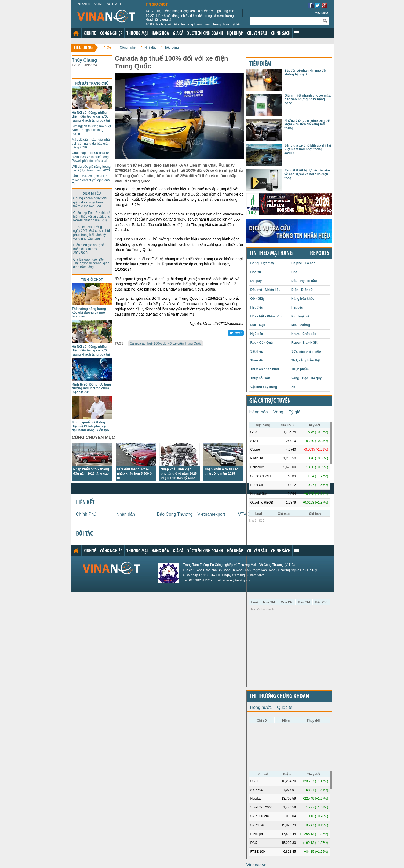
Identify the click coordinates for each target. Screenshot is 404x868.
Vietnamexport (211, 514)
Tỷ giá (294, 412)
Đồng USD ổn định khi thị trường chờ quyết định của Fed (91, 180)
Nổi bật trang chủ (92, 83)
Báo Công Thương (175, 514)
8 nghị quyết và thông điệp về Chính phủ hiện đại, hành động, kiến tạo (90, 426)
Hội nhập (235, 34)
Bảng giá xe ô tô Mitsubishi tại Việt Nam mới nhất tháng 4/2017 (308, 149)
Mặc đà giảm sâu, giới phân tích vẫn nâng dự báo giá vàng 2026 (92, 143)
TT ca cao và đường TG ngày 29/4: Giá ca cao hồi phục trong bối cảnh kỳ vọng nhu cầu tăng (92, 233)
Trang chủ (76, 33)
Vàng (278, 412)
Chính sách (281, 34)
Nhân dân (126, 514)
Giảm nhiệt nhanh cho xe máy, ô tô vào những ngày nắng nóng (308, 99)
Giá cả (178, 34)
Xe (109, 47)
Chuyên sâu (257, 34)
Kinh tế (90, 34)
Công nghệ (128, 47)
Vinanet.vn (256, 865)
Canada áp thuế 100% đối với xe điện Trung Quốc (165, 343)
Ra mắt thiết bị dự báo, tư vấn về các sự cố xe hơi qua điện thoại (307, 174)
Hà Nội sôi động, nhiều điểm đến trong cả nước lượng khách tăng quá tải (190, 18)
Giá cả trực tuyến (270, 401)
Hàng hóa (160, 34)
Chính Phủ (86, 514)
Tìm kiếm (322, 13)
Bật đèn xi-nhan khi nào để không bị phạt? (305, 72)
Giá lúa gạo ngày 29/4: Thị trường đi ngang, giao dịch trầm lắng (91, 263)
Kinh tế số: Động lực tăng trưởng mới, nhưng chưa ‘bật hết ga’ (193, 26)
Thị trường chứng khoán (279, 697)
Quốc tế (285, 707)
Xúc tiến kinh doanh (205, 34)
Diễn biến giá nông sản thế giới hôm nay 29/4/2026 (90, 249)
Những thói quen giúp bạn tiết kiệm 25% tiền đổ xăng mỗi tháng (307, 124)
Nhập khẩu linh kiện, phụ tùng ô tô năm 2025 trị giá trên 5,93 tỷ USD (179, 474)
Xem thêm (297, 33)
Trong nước (261, 707)
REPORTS (320, 254)
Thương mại (137, 34)
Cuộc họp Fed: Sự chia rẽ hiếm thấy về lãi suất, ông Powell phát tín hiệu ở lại (90, 157)
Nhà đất (150, 47)
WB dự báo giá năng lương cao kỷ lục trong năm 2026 (91, 169)
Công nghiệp (111, 34)
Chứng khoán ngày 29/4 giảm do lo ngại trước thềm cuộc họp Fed (91, 202)
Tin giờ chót (157, 5)
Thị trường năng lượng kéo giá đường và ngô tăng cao (190, 11)
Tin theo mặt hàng (271, 254)
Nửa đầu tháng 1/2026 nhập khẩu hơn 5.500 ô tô (134, 474)
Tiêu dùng (83, 48)
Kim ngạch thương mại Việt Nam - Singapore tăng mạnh (92, 130)
